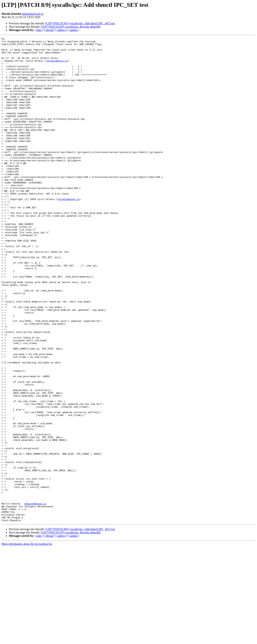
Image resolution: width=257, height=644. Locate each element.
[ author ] (74, 30)
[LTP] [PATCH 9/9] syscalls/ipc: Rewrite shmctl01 (71, 27)
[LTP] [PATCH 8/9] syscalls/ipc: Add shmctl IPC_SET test (80, 23)
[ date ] (39, 30)
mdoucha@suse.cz (33, 14)
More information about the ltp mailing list (27, 641)
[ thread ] (49, 30)
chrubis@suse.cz (57, 66)
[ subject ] (62, 30)
